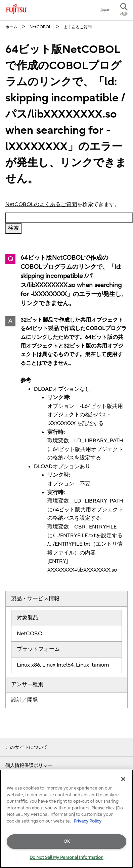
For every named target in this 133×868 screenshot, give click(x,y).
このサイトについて (27, 747)
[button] (124, 10)
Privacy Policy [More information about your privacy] (87, 821)
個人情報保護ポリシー (29, 765)
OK (67, 841)
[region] (66, 819)
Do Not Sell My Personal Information (66, 857)
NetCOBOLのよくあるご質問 (41, 204)
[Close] (123, 779)
